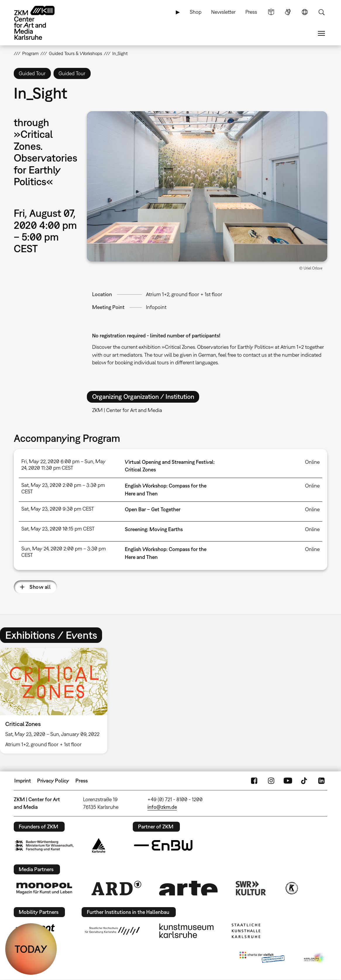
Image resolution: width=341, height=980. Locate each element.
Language (305, 12)
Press (251, 12)
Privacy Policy (53, 781)
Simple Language (271, 12)
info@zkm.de (162, 807)
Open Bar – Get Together (153, 509)
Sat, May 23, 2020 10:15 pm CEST (58, 529)
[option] (56, 701)
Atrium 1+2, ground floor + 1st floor (184, 294)
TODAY (31, 949)
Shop (196, 12)
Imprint (23, 781)
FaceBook (254, 781)
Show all (40, 587)
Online (312, 462)
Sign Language (288, 12)
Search (321, 12)
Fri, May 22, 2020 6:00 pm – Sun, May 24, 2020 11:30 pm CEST (63, 465)
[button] (207, 186)
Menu (321, 33)
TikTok (305, 781)
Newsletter (223, 12)
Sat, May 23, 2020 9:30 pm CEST (58, 509)
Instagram (271, 781)
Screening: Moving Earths (154, 529)
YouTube (288, 781)
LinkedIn (321, 781)
